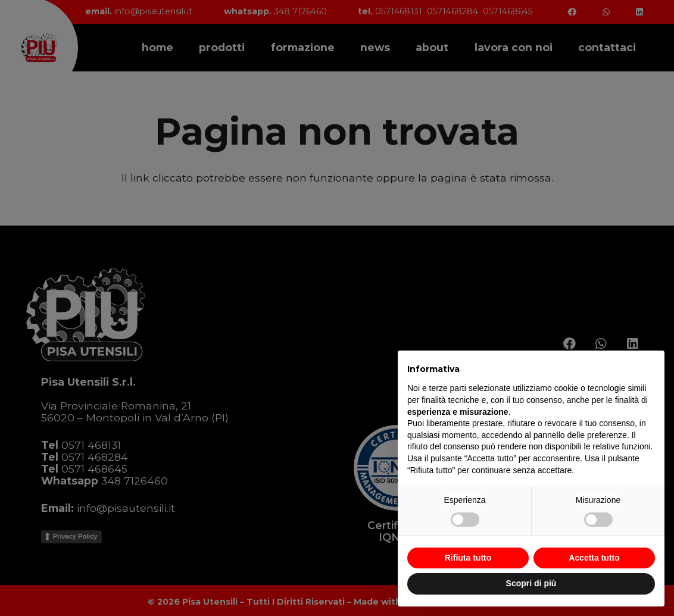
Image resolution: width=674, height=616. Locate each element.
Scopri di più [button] (531, 583)
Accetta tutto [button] (594, 558)
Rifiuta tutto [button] (468, 558)
